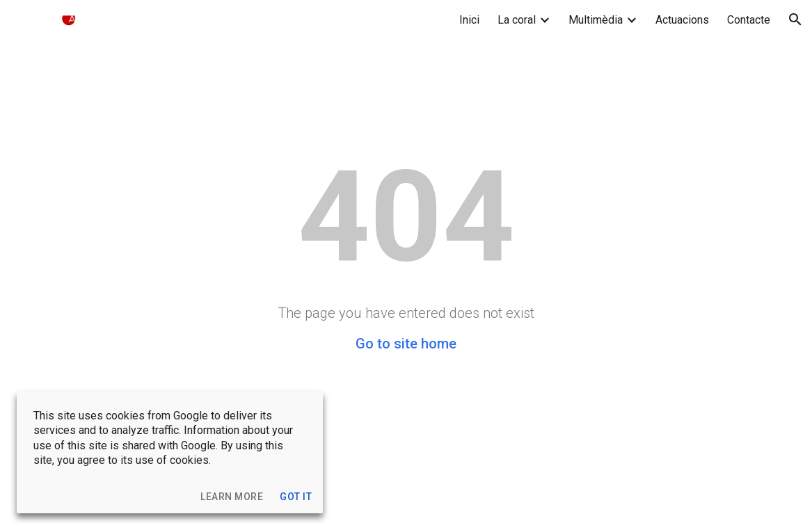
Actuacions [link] (682, 20)
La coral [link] (517, 20)
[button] (795, 19)
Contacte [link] (749, 20)
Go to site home (406, 344)
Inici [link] (469, 20)
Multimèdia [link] (596, 20)
